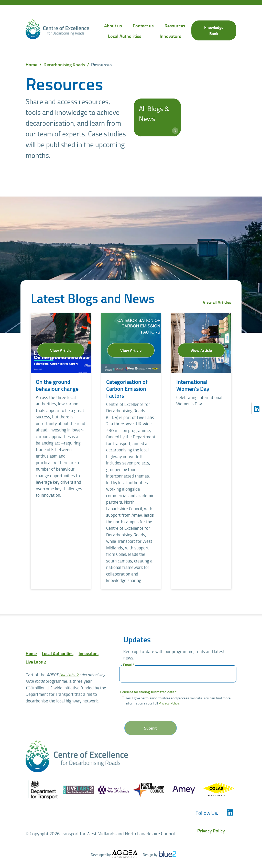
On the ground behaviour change (57, 385)
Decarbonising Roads (64, 64)
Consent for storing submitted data (148, 692)
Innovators (170, 36)
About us (113, 26)
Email (129, 665)
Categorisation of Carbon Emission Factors (127, 388)
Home (31, 64)
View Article (61, 350)
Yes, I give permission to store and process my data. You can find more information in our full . (178, 700)
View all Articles (217, 302)
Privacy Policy (169, 703)
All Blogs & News (158, 118)
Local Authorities (125, 36)
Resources (175, 26)
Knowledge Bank (214, 30)
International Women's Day (193, 385)
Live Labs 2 (36, 662)
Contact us (143, 26)
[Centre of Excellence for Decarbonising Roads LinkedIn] (257, 409)
